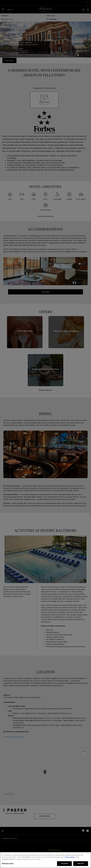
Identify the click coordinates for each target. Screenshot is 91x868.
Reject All (81, 865)
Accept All (64, 865)
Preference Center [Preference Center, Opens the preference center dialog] (8, 865)
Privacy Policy (70, 858)
